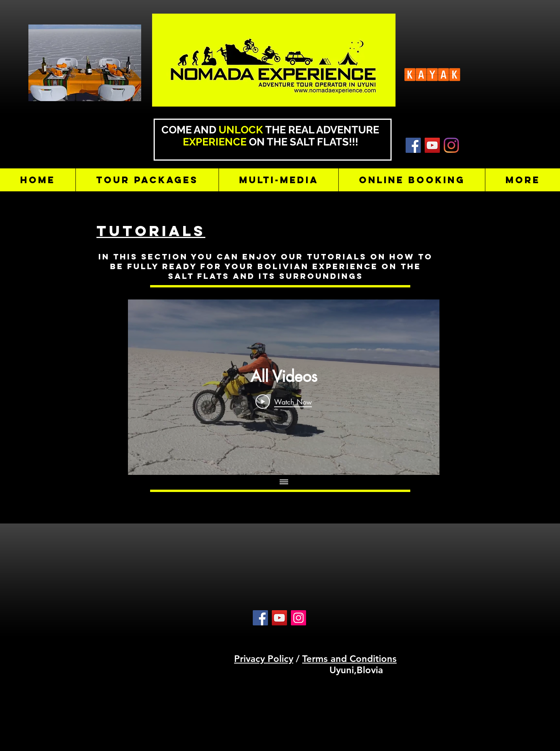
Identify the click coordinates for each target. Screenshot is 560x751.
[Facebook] (260, 618)
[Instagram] (451, 145)
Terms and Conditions (349, 659)
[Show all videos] (284, 483)
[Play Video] (284, 401)
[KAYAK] (413, 145)
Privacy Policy (264, 659)
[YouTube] (432, 145)
